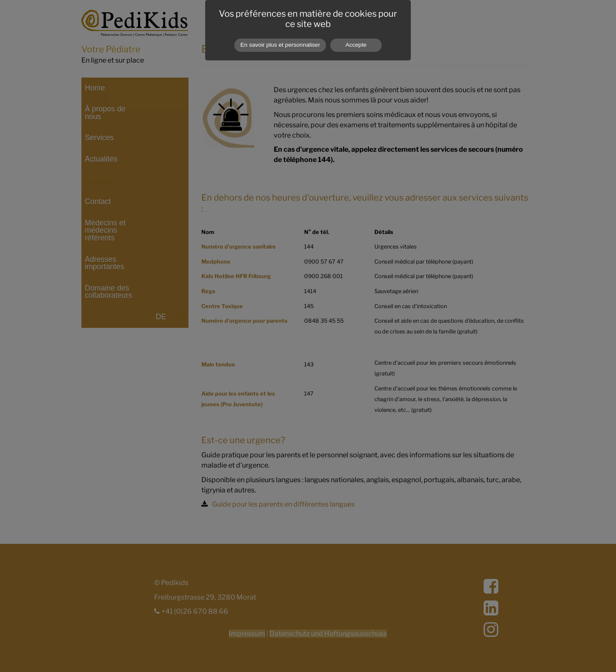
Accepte (356, 45)
